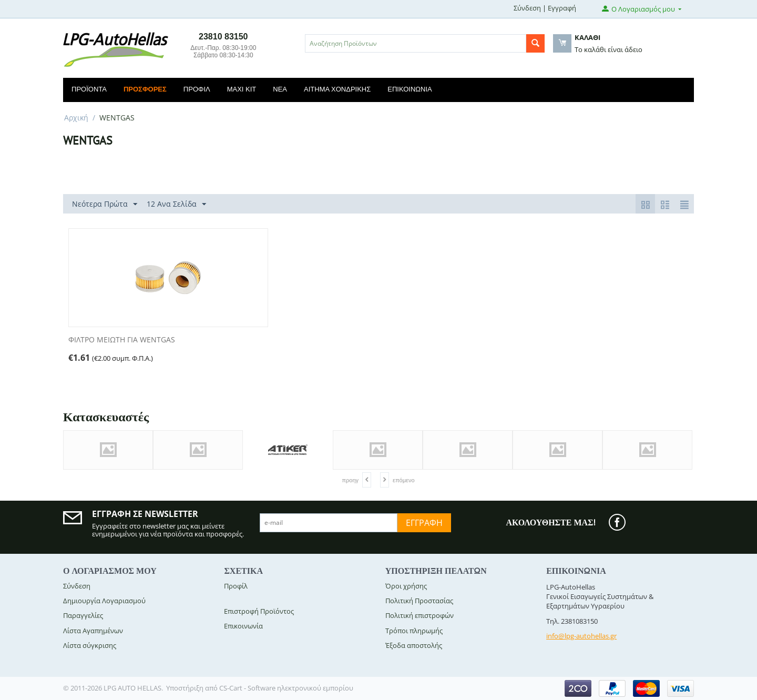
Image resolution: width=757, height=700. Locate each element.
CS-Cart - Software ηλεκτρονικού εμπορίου (286, 688)
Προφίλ (197, 89)
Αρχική (76, 118)
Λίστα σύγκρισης (90, 645)
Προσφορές (145, 89)
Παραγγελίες (83, 615)
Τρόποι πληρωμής (414, 631)
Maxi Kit (242, 89)
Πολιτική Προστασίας (419, 601)
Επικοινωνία (410, 89)
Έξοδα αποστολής (414, 645)
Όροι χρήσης (406, 586)
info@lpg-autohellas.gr (581, 636)
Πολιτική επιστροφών (420, 615)
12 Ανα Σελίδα (176, 204)
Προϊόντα (89, 89)
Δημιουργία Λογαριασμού (104, 601)
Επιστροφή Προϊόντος (259, 611)
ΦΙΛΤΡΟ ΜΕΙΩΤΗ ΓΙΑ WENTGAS (122, 340)
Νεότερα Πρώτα (105, 204)
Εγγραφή (562, 8)
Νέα (280, 89)
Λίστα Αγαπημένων (93, 631)
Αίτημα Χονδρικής (337, 89)
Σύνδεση (527, 8)
